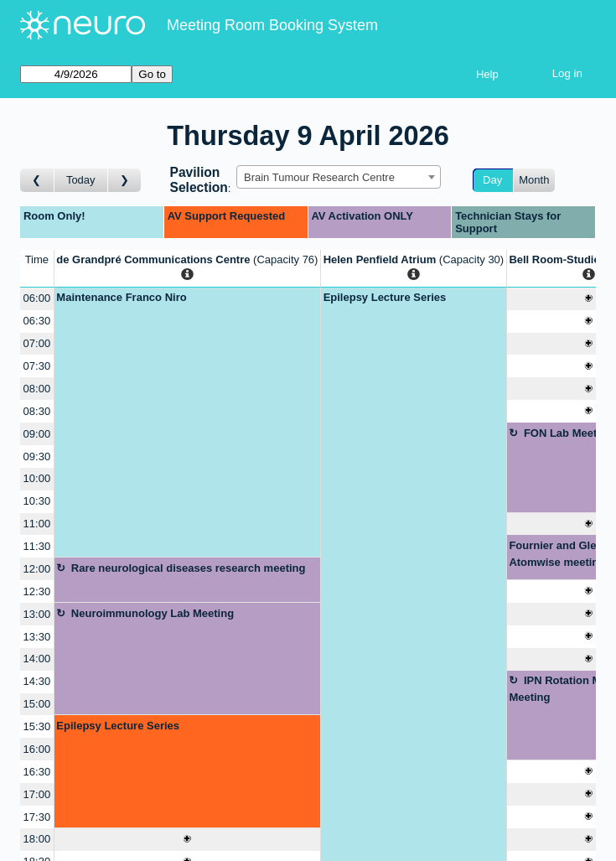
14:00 (37, 659)
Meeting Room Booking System (272, 25)
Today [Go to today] (81, 180)
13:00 (37, 614)
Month (534, 180)
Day (492, 180)
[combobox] (339, 177)
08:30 (37, 411)
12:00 (37, 569)
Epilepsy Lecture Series (118, 726)
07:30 (37, 366)
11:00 (37, 524)
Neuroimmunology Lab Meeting (153, 613)
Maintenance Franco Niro (121, 297)
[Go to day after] (125, 181)
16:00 (37, 749)
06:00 (37, 298)
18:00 (37, 839)
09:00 (37, 434)
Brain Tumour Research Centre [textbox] (319, 177)
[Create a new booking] (187, 840)
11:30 (37, 546)
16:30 (37, 772)
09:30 (37, 456)
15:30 (37, 726)
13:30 (37, 637)
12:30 (37, 591)
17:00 (37, 794)
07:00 (37, 343)
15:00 (37, 704)
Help (487, 74)
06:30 (37, 321)
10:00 (37, 478)
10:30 (37, 501)
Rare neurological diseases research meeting (189, 568)
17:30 (37, 817)
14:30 (37, 681)
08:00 (37, 389)
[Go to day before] (37, 181)
